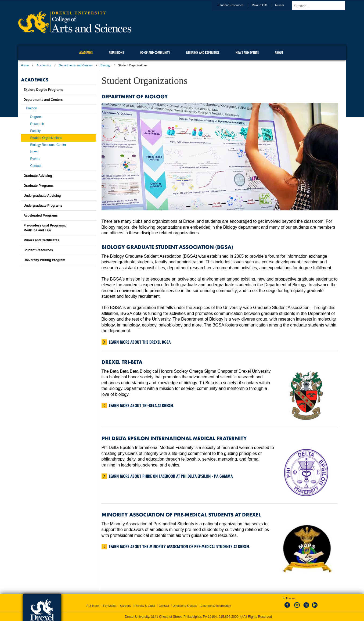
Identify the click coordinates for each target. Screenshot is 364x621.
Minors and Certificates (42, 240)
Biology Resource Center (48, 145)
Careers (125, 606)
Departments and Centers (76, 65)
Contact (36, 166)
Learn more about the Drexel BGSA (140, 342)
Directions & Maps (185, 606)
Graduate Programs (39, 186)
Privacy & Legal (145, 606)
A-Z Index (93, 606)
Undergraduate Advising (42, 196)
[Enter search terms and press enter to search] (322, 6)
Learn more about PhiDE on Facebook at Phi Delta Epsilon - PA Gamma (171, 476)
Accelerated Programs (41, 216)
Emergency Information (216, 606)
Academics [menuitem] (86, 53)
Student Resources (236, 5)
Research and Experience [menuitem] (203, 53)
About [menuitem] (279, 53)
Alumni (284, 5)
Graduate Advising (38, 176)
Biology (105, 65)
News (34, 152)
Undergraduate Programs (43, 206)
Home (25, 65)
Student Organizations (46, 138)
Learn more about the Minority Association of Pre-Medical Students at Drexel (179, 547)
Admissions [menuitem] (116, 53)
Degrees (36, 117)
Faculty (36, 131)
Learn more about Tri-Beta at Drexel (141, 405)
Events (35, 159)
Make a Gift (264, 5)
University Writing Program (44, 260)
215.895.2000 (229, 617)
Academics (44, 65)
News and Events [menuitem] (247, 53)
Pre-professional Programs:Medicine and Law (45, 228)
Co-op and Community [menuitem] (155, 53)
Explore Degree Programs (43, 90)
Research (37, 124)
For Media (110, 606)
